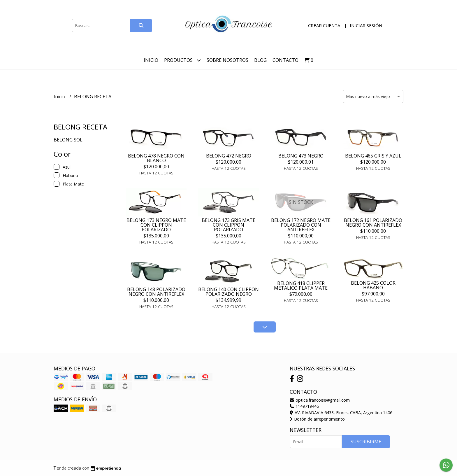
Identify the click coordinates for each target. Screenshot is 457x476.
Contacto (285, 60)
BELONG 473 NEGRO (301, 156)
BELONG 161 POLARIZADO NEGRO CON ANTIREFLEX (373, 223)
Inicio (151, 60)
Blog (260, 60)
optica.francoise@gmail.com (320, 400)
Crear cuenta (324, 25)
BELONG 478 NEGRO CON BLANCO (156, 158)
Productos (182, 60)
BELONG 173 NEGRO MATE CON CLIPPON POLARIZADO (156, 225)
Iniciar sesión (366, 25)
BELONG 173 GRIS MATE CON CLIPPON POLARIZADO (228, 225)
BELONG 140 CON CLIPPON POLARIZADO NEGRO (228, 292)
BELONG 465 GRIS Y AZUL (373, 156)
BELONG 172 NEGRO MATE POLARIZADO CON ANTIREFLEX (301, 225)
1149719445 (304, 406)
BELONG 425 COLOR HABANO (373, 285)
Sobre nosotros (227, 60)
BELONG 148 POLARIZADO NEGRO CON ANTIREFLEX (156, 292)
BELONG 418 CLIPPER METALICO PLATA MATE (301, 286)
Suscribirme (366, 442)
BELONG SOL (68, 140)
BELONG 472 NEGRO (229, 156)
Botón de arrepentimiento (317, 419)
